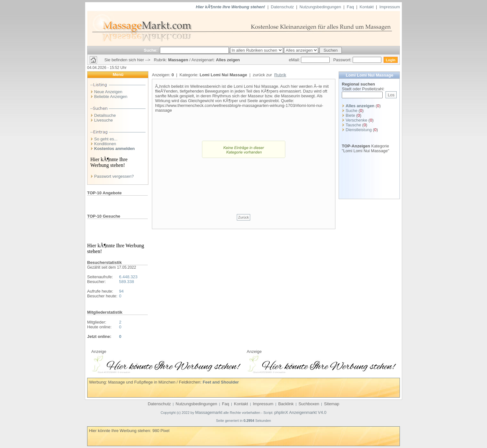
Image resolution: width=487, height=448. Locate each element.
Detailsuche (105, 115)
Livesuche (104, 120)
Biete (350, 115)
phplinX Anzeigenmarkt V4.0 (300, 412)
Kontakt (367, 7)
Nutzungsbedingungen (320, 7)
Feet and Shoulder (221, 382)
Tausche (353, 125)
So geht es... (106, 139)
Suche (352, 111)
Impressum (390, 7)
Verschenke (356, 120)
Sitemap (332, 404)
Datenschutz (282, 7)
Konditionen (105, 144)
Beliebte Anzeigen (111, 97)
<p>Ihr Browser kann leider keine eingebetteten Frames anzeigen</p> (166, 363)
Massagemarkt (209, 412)
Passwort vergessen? (114, 176)
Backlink (286, 404)
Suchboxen (309, 404)
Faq (350, 7)
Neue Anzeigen (108, 92)
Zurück (243, 217)
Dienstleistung (359, 130)
